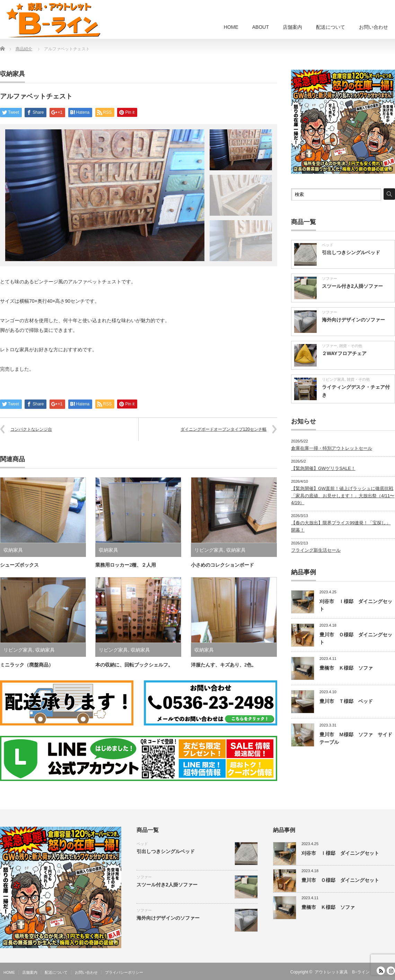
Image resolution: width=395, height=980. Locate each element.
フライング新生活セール (316, 550)
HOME (231, 27)
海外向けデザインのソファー (353, 320)
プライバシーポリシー (124, 972)
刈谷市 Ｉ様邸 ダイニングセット (340, 853)
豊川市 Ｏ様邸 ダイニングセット (340, 880)
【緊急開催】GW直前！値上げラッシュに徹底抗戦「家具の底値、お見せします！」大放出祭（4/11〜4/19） (343, 496)
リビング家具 (209, 550)
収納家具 (12, 74)
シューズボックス (19, 565)
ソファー (330, 278)
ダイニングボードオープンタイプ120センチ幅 (223, 429)
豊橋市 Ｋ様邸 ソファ (346, 668)
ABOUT (261, 27)
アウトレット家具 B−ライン (342, 972)
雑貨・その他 (351, 346)
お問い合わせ (374, 27)
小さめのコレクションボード (222, 565)
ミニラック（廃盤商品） (27, 665)
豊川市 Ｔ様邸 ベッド (346, 701)
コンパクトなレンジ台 (31, 429)
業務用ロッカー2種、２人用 (126, 565)
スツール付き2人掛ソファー (352, 286)
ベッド (328, 245)
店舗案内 (292, 27)
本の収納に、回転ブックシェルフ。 (134, 665)
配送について (331, 27)
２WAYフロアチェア (344, 353)
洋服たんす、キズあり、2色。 (224, 665)
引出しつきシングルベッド (351, 252)
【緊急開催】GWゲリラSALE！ (323, 468)
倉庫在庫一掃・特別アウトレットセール (332, 448)
